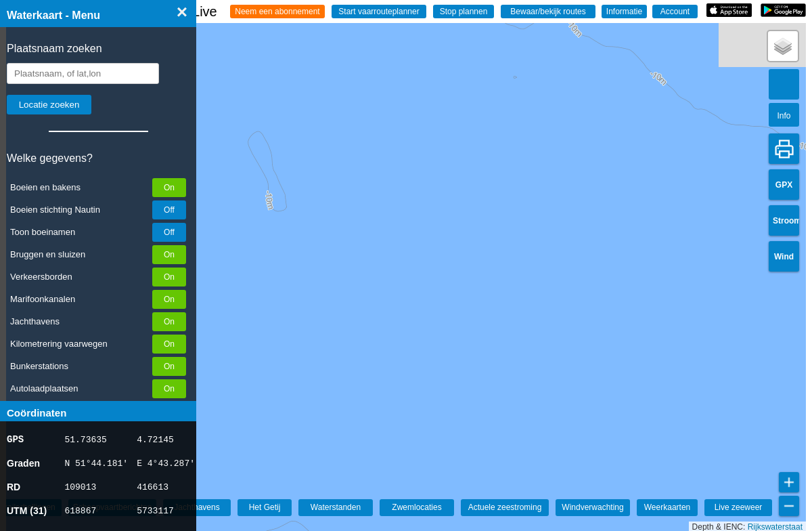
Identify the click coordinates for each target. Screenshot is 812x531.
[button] (783, 46)
